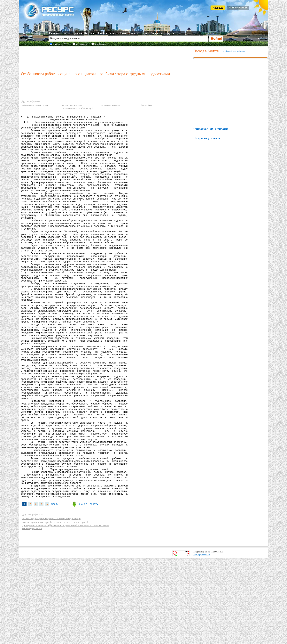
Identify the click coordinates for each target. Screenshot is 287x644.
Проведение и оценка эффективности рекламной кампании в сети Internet (65, 610)
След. (55, 586)
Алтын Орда (147, 105)
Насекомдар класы (32, 613)
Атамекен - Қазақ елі (111, 105)
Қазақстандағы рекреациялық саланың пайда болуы (51, 602)
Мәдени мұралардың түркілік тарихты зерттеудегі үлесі (55, 606)
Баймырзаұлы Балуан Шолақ (35, 105)
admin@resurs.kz (202, 640)
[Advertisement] (106, 58)
